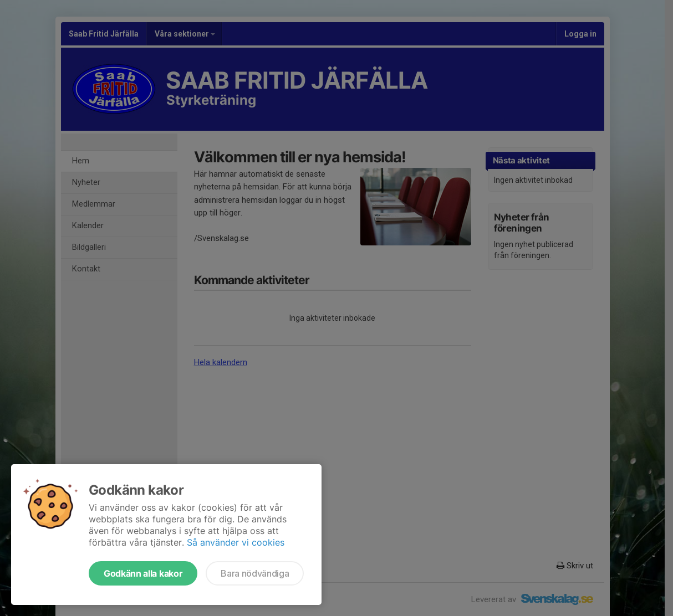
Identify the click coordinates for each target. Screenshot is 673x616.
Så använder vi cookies (236, 542)
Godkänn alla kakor (143, 573)
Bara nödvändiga (255, 573)
